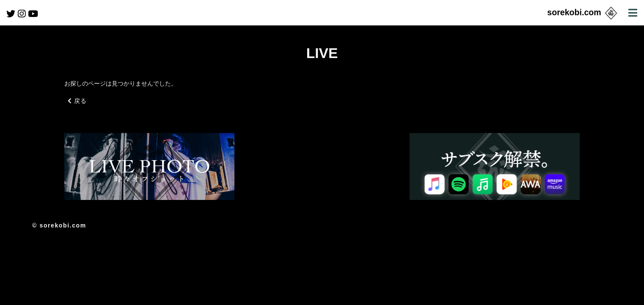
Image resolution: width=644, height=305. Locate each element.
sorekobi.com (583, 12)
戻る (77, 101)
